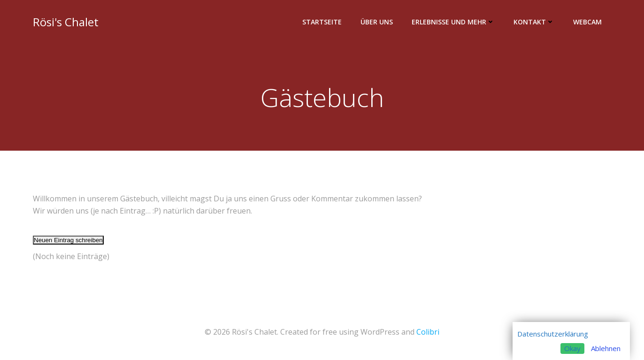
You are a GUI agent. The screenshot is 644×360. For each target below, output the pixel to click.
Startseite (322, 22)
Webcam (587, 22)
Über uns (377, 22)
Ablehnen (606, 348)
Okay (572, 348)
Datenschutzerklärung (553, 334)
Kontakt (534, 22)
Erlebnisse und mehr (453, 22)
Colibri (428, 332)
